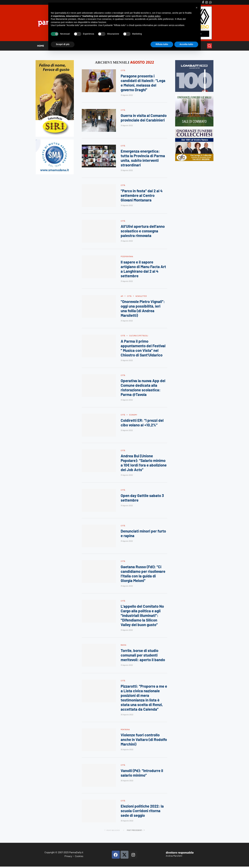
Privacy (68, 857)
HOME (41, 46)
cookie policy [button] (154, 16)
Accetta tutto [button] (186, 44)
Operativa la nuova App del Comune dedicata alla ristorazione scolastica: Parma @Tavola (143, 388)
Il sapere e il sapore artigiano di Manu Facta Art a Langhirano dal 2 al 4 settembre (143, 269)
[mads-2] (194, 130)
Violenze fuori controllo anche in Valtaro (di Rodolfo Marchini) (144, 741)
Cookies (79, 857)
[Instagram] (207, 2)
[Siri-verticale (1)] (55, 61)
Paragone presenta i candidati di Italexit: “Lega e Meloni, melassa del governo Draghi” (143, 83)
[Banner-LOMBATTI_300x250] (194, 61)
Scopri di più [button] (63, 44)
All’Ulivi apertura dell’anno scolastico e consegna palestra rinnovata (143, 231)
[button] (197, 8)
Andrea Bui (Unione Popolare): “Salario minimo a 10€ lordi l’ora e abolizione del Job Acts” (144, 464)
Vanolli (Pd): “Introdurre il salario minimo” (142, 774)
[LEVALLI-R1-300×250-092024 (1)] (194, 96)
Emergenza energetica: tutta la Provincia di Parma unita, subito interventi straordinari (143, 158)
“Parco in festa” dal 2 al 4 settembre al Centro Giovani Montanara (142, 196)
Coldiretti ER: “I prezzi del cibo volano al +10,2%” (142, 424)
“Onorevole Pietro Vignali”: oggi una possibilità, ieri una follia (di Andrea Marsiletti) (143, 309)
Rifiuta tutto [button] (162, 44)
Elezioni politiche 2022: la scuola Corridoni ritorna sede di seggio (142, 812)
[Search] (209, 46)
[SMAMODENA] (55, 141)
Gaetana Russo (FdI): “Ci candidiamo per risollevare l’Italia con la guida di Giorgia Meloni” (143, 575)
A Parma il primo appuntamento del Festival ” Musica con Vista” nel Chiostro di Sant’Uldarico (143, 349)
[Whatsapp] (210, 2)
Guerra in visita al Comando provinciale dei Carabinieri (144, 118)
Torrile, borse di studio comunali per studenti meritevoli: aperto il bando (143, 656)
